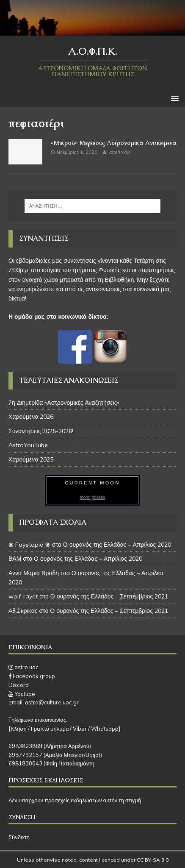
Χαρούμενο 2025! (32, 459)
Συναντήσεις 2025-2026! (41, 431)
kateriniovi (119, 152)
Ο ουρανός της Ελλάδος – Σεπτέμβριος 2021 (109, 596)
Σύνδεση (19, 837)
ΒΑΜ (15, 559)
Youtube (22, 694)
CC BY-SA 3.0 (153, 860)
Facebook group (32, 676)
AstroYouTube (28, 445)
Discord (19, 685)
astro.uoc (23, 667)
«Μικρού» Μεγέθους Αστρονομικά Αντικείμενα (114, 143)
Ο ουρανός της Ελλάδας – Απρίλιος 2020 (117, 545)
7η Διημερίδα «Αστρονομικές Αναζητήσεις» (64, 403)
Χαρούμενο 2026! (32, 417)
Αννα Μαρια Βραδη (34, 573)
